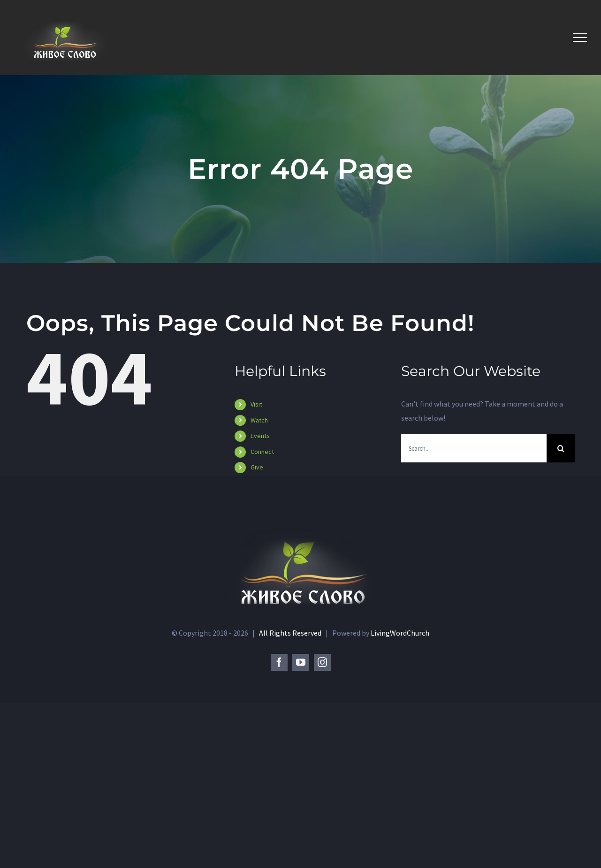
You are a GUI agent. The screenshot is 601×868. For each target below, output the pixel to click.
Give (257, 467)
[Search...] (474, 448)
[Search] (561, 448)
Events (260, 436)
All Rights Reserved (291, 798)
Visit (256, 404)
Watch (259, 420)
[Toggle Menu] (580, 38)
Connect (262, 452)
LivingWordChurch (400, 798)
